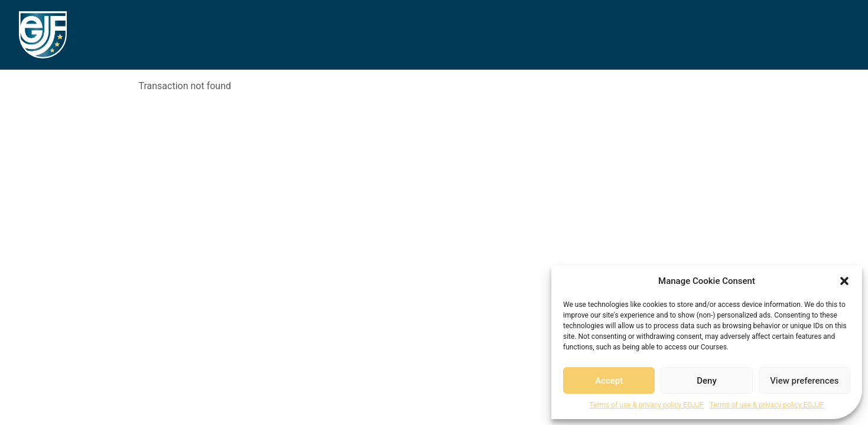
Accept (609, 381)
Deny (707, 381)
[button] (844, 281)
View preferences (804, 381)
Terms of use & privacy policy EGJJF (647, 405)
